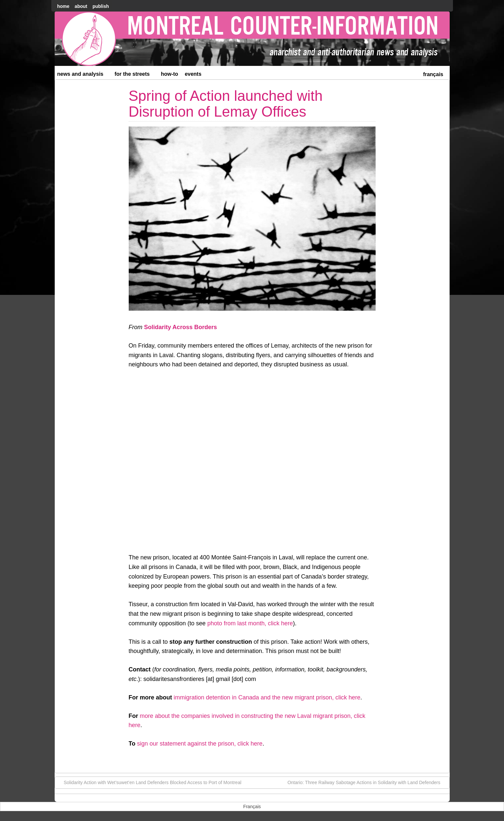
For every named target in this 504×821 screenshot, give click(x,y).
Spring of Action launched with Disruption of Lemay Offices (226, 104)
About (81, 6)
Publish (101, 6)
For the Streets (135, 75)
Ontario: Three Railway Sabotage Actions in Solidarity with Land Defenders (367, 782)
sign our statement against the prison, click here (200, 744)
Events (193, 74)
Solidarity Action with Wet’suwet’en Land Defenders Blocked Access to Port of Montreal (149, 782)
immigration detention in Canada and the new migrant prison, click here (267, 697)
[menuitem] (433, 74)
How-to (170, 74)
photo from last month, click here (250, 623)
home (63, 6)
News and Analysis (83, 75)
